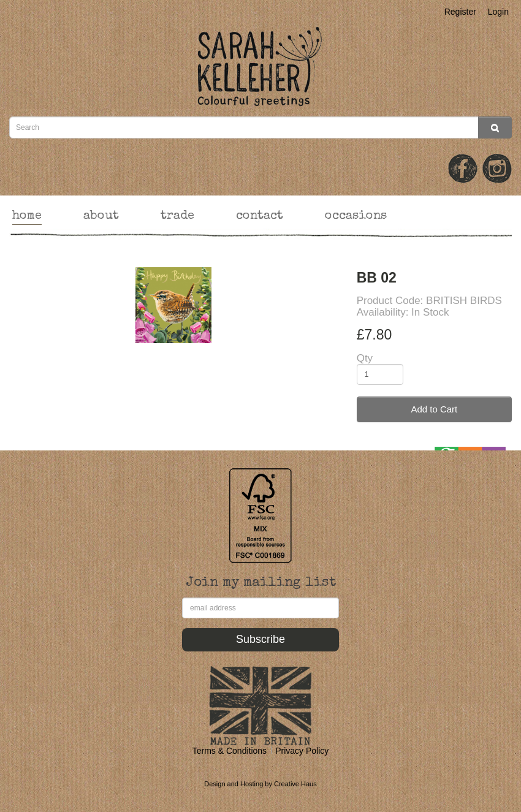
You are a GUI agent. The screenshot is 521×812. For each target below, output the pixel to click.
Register (460, 12)
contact (260, 216)
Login (498, 12)
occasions (356, 216)
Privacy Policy (302, 751)
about (101, 216)
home (27, 216)
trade (177, 216)
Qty (365, 358)
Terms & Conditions (230, 751)
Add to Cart (434, 409)
